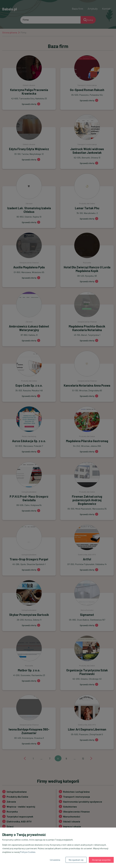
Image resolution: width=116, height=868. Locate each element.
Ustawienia (55, 860)
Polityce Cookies (28, 852)
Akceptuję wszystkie (101, 860)
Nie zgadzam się (76, 860)
